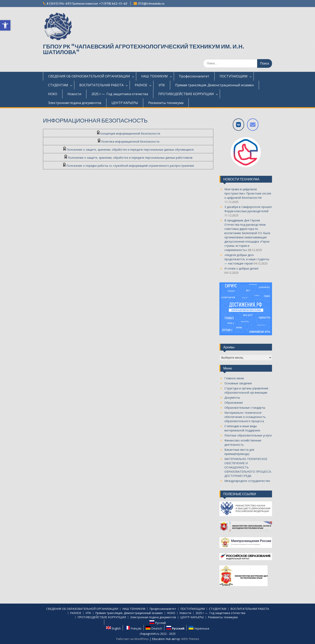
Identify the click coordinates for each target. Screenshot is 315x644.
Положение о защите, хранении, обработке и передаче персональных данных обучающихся (128, 150)
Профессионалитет (194, 76)
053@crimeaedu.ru (151, 4)
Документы (232, 398)
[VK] (238, 125)
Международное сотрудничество (247, 481)
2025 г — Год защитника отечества (120, 94)
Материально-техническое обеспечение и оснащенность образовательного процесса (245, 417)
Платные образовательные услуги (248, 435)
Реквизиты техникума (166, 103)
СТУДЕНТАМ (58, 85)
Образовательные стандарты (245, 408)
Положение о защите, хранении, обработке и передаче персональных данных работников (128, 158)
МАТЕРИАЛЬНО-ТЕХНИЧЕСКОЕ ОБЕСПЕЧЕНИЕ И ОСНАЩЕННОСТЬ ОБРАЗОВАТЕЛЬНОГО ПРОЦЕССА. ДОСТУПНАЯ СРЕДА (248, 467)
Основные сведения (238, 383)
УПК (162, 85)
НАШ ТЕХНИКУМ (154, 76)
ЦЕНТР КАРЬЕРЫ (125, 103)
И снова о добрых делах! (241, 268)
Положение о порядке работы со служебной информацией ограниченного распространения (128, 166)
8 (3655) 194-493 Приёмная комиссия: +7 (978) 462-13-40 (87, 4)
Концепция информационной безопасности (128, 133)
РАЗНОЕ (141, 85)
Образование (234, 403)
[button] (5, 25)
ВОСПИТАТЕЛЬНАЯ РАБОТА (101, 85)
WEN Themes (190, 639)
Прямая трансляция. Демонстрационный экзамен (214, 85)
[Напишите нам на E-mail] (253, 125)
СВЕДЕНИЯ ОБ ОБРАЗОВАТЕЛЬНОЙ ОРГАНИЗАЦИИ (89, 76)
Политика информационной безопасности (128, 141)
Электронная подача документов (75, 103)
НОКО (53, 94)
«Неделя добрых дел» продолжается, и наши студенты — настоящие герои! (247, 259)
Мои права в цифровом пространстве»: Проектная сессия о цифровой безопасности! (248, 193)
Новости (74, 94)
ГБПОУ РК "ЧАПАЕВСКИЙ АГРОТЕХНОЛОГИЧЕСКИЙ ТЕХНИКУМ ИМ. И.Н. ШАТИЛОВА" (144, 49)
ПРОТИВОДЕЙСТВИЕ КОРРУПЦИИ (186, 94)
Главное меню (234, 378)
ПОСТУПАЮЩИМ (234, 76)
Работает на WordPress (132, 639)
